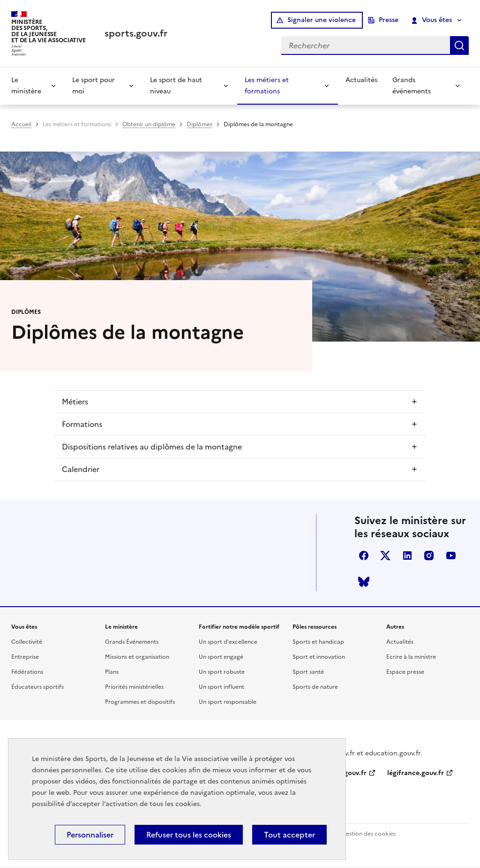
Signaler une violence (322, 20)
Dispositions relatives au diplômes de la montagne (152, 447)
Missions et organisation (137, 657)
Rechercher (459, 46)
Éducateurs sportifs (37, 687)
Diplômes (199, 124)
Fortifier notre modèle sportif (239, 627)
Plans (112, 672)
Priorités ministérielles (134, 687)
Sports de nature (315, 687)
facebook (364, 556)
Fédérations (27, 672)
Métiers (75, 402)
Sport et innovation (319, 657)
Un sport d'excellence (228, 642)
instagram (429, 556)
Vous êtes (432, 20)
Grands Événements (132, 642)
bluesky (364, 582)
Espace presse (405, 672)
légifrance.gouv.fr (416, 773)
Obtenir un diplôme (149, 124)
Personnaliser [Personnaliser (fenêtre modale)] (90, 835)
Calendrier (81, 469)
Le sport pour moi (94, 86)
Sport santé (308, 672)
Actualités (361, 80)
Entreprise (25, 657)
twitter (385, 556)
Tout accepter (289, 835)
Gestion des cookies (368, 834)
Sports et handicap (318, 642)
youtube (451, 556)
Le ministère (26, 86)
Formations (82, 424)
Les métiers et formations (267, 86)
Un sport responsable (228, 702)
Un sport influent (221, 687)
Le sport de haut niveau (176, 86)
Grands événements (412, 86)
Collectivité (27, 642)
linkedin (407, 556)
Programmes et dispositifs (140, 702)
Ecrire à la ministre (411, 657)
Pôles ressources (315, 627)
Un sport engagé (221, 657)
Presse (389, 20)
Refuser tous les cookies (189, 835)
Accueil (21, 124)
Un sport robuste (222, 672)
